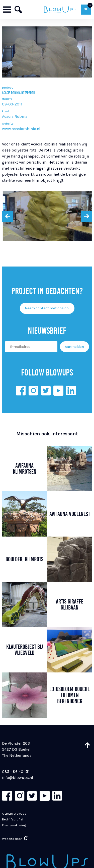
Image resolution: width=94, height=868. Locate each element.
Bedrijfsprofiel (13, 819)
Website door (15, 838)
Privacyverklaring (14, 825)
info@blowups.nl (18, 778)
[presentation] (8, 216)
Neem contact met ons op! (47, 308)
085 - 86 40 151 (16, 771)
